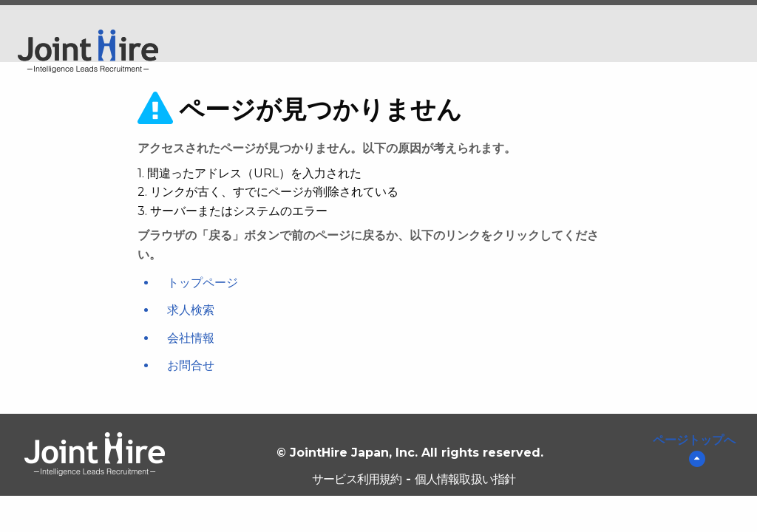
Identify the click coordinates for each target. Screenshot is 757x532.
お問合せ (191, 365)
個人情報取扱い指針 (465, 479)
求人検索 (191, 310)
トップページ (203, 283)
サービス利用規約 (357, 479)
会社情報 (191, 338)
